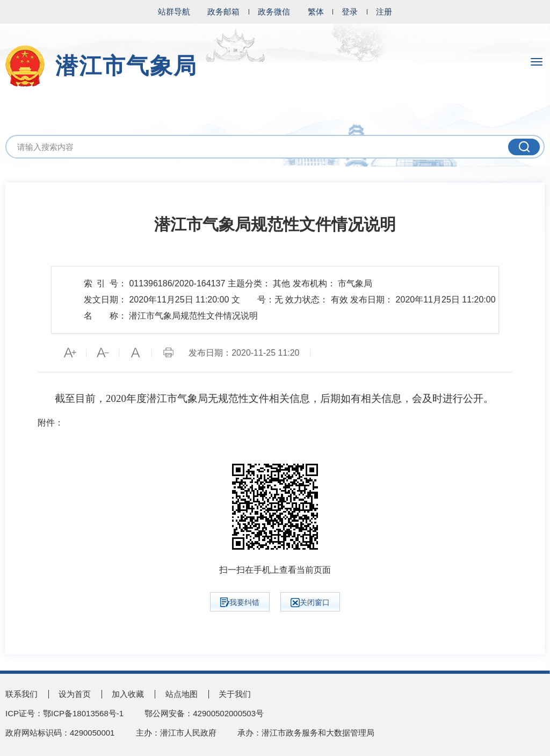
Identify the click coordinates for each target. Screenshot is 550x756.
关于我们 (235, 694)
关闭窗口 (310, 603)
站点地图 (182, 694)
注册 (384, 12)
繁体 (316, 12)
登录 (350, 12)
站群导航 (174, 12)
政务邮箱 (223, 12)
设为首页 (75, 694)
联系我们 (21, 694)
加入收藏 (128, 694)
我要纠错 (240, 602)
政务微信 (274, 12)
